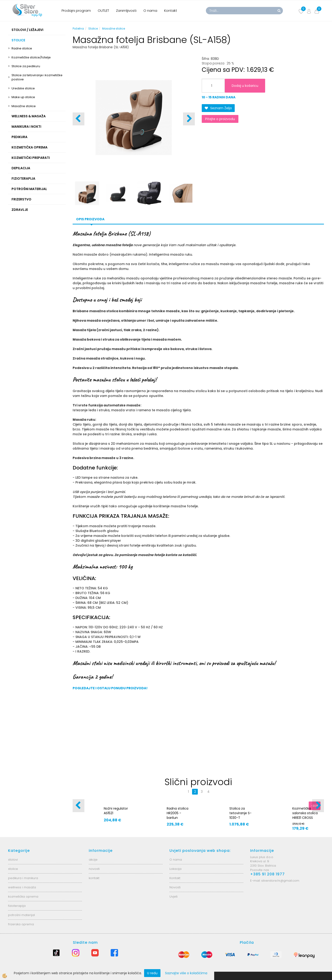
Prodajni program (76, 11)
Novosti (175, 887)
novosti (94, 869)
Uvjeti (173, 897)
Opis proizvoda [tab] (90, 219)
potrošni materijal (21, 915)
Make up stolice (23, 97)
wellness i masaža (22, 887)
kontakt (94, 878)
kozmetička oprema (23, 897)
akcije (93, 860)
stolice (13, 869)
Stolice (93, 29)
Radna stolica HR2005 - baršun (178, 813)
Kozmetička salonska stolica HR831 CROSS (305, 813)
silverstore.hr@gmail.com (280, 881)
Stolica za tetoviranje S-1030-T (240, 813)
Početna (78, 29)
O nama (150, 11)
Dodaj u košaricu (245, 86)
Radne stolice (22, 48)
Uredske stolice (23, 88)
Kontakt (171, 11)
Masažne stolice (24, 106)
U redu (152, 973)
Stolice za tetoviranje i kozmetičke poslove (37, 77)
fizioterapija (17, 906)
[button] (189, 119)
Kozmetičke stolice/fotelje (31, 57)
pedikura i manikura (23, 878)
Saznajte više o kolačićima (186, 973)
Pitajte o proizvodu (220, 119)
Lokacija (175, 869)
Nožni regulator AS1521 (116, 811)
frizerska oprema (21, 924)
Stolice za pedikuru (26, 66)
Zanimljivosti (126, 11)
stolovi (13, 860)
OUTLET (103, 11)
